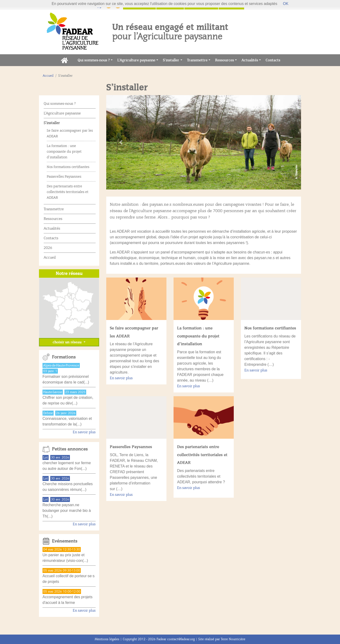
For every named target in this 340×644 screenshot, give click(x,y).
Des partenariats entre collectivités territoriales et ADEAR (202, 455)
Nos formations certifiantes (270, 328)
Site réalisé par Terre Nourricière (222, 639)
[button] (121, 142)
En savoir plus (121, 378)
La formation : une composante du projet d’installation (198, 336)
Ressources (225, 60)
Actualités (250, 60)
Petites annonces (70, 449)
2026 (48, 248)
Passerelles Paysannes (131, 447)
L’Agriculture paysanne (136, 60)
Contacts (274, 60)
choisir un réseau (68, 342)
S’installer (171, 60)
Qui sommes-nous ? (94, 60)
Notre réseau (69, 274)
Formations (64, 357)
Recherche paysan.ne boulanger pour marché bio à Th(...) (67, 511)
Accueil (48, 76)
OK (286, 4)
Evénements (65, 541)
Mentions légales (107, 639)
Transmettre (197, 60)
